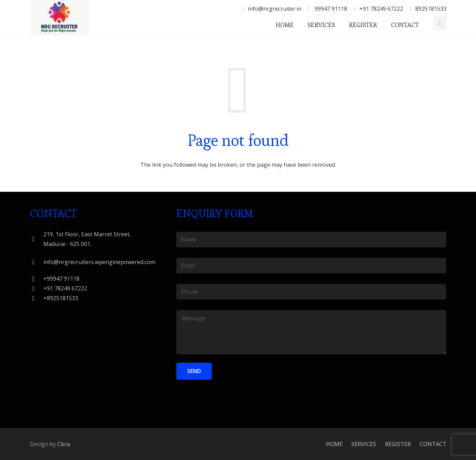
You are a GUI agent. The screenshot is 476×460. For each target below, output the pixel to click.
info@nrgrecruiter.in (275, 9)
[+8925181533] (37, 298)
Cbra (64, 444)
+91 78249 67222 (381, 9)
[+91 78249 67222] (37, 289)
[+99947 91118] (37, 279)
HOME (334, 444)
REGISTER (398, 444)
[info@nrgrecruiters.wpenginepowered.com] (37, 262)
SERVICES (364, 444)
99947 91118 (330, 9)
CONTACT (433, 444)
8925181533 (431, 9)
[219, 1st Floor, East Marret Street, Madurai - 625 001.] (37, 239)
